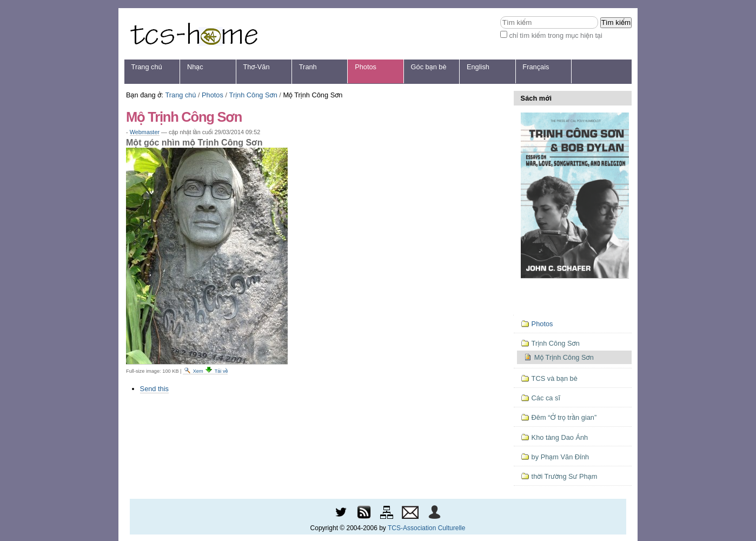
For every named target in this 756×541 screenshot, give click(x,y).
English (478, 67)
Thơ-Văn (256, 67)
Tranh (308, 67)
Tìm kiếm (500, 16)
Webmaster (145, 132)
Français (536, 67)
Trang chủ (147, 67)
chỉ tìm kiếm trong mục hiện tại (556, 35)
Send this (154, 389)
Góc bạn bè (429, 67)
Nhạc (195, 67)
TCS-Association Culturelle (426, 528)
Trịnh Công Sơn (253, 95)
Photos (366, 67)
